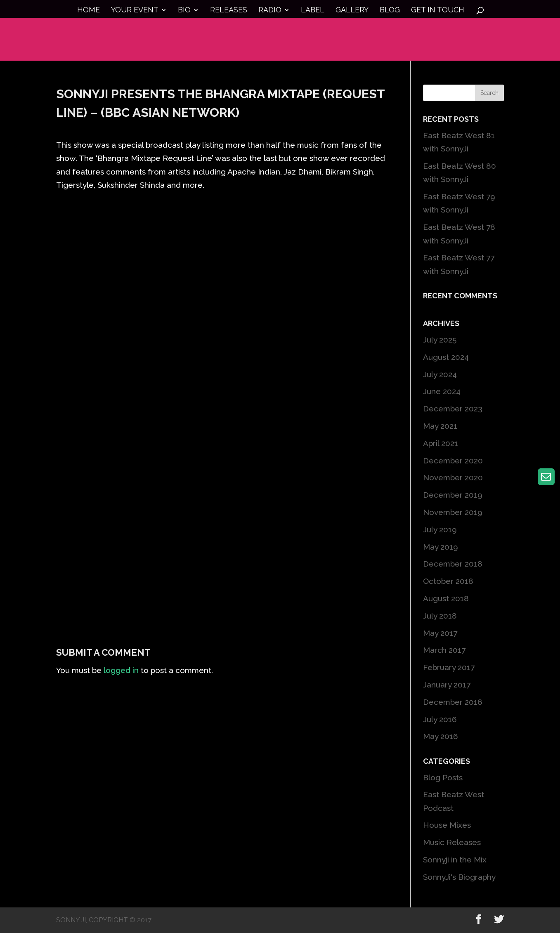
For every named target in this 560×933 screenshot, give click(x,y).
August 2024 (446, 357)
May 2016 (441, 736)
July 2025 (440, 340)
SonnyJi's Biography (459, 877)
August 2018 (446, 598)
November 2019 (453, 512)
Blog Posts (443, 777)
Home (89, 11)
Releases (229, 11)
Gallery (352, 11)
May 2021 (440, 426)
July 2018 (440, 616)
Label (313, 11)
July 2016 (440, 719)
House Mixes (447, 825)
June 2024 (442, 391)
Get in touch (438, 11)
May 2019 (441, 547)
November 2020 (453, 477)
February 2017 (449, 667)
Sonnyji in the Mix (455, 860)
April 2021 (441, 443)
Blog (390, 11)
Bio (184, 11)
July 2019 (440, 529)
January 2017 (447, 685)
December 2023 (453, 409)
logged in (121, 670)
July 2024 (440, 374)
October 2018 (448, 581)
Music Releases (452, 842)
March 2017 (444, 650)
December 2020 (453, 461)
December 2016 (453, 702)
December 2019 (453, 495)
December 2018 (453, 564)
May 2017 (440, 633)
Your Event (135, 11)
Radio (270, 11)
